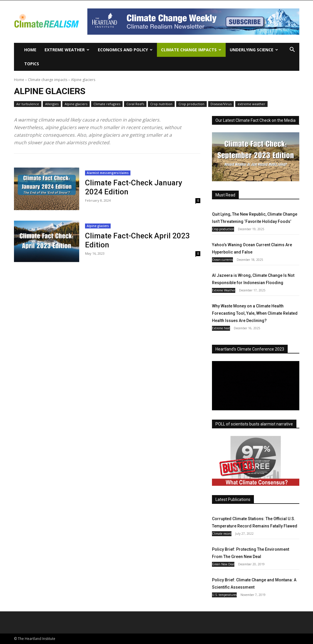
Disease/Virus (221, 104)
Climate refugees (107, 104)
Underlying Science (254, 50)
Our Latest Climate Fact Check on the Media (255, 120)
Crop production (191, 104)
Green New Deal (223, 564)
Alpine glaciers (76, 104)
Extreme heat (221, 328)
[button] (292, 50)
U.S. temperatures (224, 595)
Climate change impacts (191, 50)
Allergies (52, 104)
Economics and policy (125, 50)
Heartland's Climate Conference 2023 (250, 349)
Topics (32, 64)
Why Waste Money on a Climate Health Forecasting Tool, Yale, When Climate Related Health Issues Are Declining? (255, 313)
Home (30, 50)
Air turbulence (28, 104)
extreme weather (251, 104)
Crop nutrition (161, 104)
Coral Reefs (135, 104)
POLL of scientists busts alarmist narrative (254, 424)
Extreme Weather (67, 50)
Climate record (222, 534)
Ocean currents (222, 260)
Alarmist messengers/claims (108, 173)
